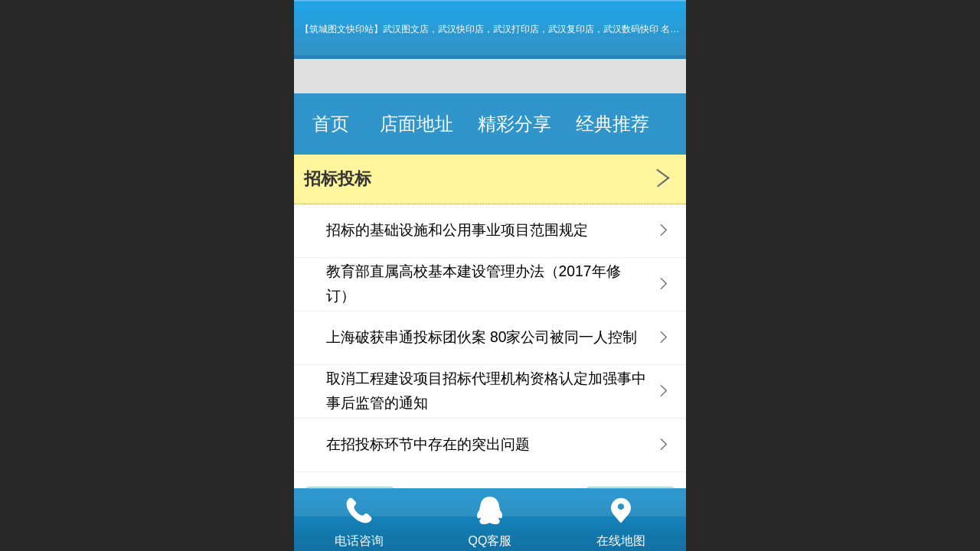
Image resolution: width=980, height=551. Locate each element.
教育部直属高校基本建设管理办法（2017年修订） (474, 284)
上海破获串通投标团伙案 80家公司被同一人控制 (482, 337)
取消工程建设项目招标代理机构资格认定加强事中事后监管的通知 (486, 391)
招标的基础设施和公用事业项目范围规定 (457, 230)
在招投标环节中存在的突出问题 (428, 444)
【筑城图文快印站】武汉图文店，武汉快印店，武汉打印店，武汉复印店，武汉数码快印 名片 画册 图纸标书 (520, 29)
